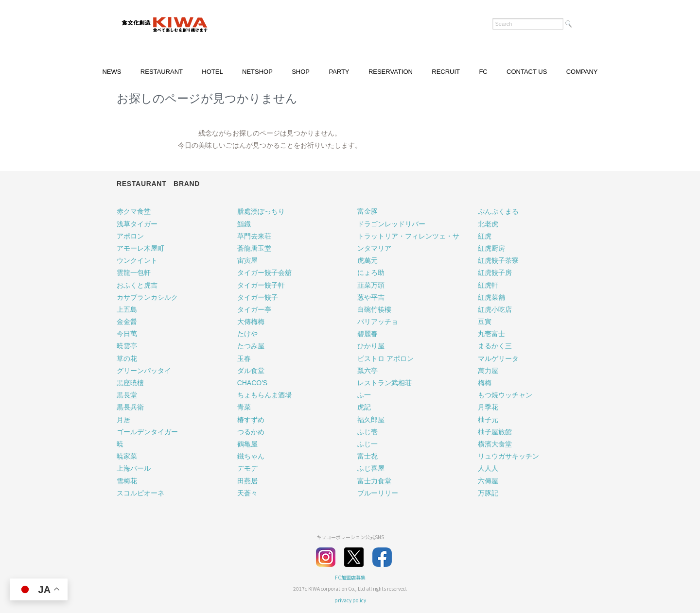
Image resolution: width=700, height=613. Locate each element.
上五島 (127, 309)
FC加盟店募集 (350, 577)
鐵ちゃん (251, 456)
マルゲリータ (498, 358)
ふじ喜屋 (371, 468)
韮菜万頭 (371, 285)
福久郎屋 (371, 420)
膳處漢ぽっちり (261, 211)
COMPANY (582, 72)
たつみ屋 (251, 346)
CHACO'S (253, 383)
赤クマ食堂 (134, 211)
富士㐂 (367, 456)
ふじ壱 (367, 432)
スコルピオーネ (140, 493)
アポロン (130, 236)
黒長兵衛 (130, 407)
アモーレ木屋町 (140, 248)
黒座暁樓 (130, 383)
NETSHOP (257, 72)
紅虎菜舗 (491, 297)
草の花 (127, 358)
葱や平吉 (371, 297)
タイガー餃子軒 (261, 285)
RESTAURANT (162, 72)
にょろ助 (371, 272)
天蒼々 (247, 493)
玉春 (244, 358)
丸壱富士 (491, 334)
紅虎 (485, 236)
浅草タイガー (137, 224)
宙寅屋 (247, 260)
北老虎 (488, 224)
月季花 (488, 407)
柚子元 (488, 420)
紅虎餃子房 (495, 272)
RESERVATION (391, 72)
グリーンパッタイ (144, 371)
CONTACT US (527, 72)
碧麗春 (367, 334)
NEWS (112, 72)
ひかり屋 (371, 346)
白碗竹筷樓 (374, 309)
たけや (247, 334)
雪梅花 (127, 481)
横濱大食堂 (495, 444)
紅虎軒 (488, 285)
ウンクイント (137, 260)
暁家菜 (127, 456)
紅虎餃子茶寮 (498, 260)
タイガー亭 (254, 309)
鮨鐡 (244, 224)
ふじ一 (367, 444)
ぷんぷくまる (498, 211)
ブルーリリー (378, 493)
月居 (123, 420)
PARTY (339, 72)
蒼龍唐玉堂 (254, 248)
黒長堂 (127, 395)
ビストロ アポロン (385, 358)
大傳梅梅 (251, 322)
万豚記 (488, 493)
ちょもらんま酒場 (264, 395)
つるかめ (251, 432)
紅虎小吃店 (495, 309)
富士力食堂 (374, 481)
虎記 (364, 407)
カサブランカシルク (147, 297)
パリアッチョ (378, 322)
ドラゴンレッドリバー (391, 224)
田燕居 (247, 481)
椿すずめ (251, 420)
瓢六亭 (367, 371)
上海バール (134, 468)
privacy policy (350, 600)
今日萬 (127, 334)
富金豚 (367, 211)
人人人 (488, 468)
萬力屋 (488, 371)
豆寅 (485, 322)
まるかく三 (495, 346)
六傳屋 (488, 481)
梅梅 (485, 383)
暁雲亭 (127, 346)
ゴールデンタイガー (147, 432)
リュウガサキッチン (508, 456)
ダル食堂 (251, 371)
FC (483, 72)
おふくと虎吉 (137, 285)
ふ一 (364, 395)
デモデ (247, 468)
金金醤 (127, 322)
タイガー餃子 (258, 297)
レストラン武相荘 (385, 383)
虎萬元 (367, 260)
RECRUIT (446, 72)
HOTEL (212, 72)
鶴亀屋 (247, 444)
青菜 (244, 407)
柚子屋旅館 (495, 432)
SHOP (301, 72)
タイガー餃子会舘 (264, 272)
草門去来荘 (254, 236)
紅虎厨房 (491, 248)
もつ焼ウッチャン (505, 395)
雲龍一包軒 (134, 272)
